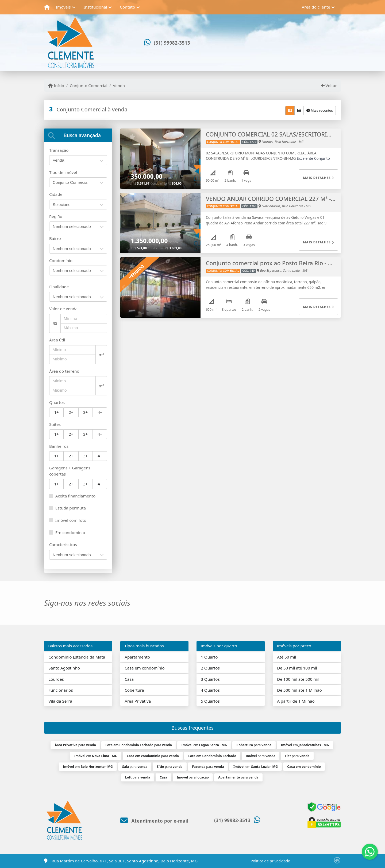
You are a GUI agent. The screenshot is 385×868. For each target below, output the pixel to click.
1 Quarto (209, 657)
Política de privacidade (270, 861)
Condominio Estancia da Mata (77, 657)
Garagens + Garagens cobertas (70, 471)
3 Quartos (210, 679)
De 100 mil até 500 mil (298, 679)
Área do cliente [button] (316, 7)
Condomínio (61, 260)
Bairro (55, 238)
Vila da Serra (60, 701)
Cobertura (134, 690)
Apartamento (137, 657)
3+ (85, 412)
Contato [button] (127, 7)
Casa (129, 679)
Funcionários (61, 690)
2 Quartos (210, 668)
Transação (59, 150)
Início (56, 85)
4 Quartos (210, 690)
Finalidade (59, 287)
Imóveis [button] (63, 7)
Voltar (329, 85)
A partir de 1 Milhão (296, 701)
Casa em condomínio (145, 668)
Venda (119, 85)
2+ (71, 412)
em (204, 745)
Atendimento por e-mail (154, 821)
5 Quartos (210, 701)
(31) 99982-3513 (172, 43)
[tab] (78, 135)
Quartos (57, 402)
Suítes (55, 424)
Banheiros (59, 446)
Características (63, 544)
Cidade (56, 194)
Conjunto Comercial (89, 85)
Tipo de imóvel (63, 172)
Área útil (57, 340)
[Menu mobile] (47, 7)
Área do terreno (64, 371)
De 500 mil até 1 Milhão (299, 690)
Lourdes (56, 679)
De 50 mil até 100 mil (297, 668)
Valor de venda (63, 309)
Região (56, 216)
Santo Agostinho (64, 668)
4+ (100, 412)
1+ (56, 412)
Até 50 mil (286, 657)
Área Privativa (138, 701)
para (75, 745)
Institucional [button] (95, 7)
